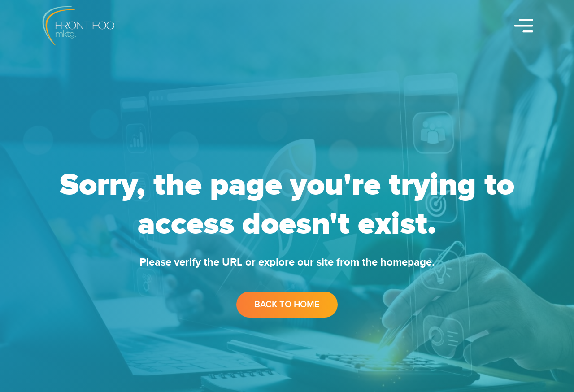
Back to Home (287, 305)
